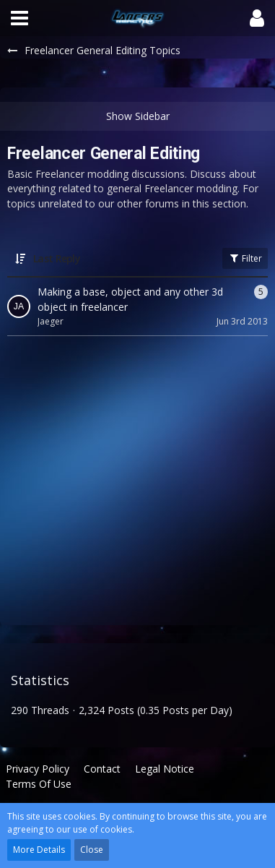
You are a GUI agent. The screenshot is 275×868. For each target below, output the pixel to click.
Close (92, 850)
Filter (245, 258)
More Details (39, 850)
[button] (19, 18)
